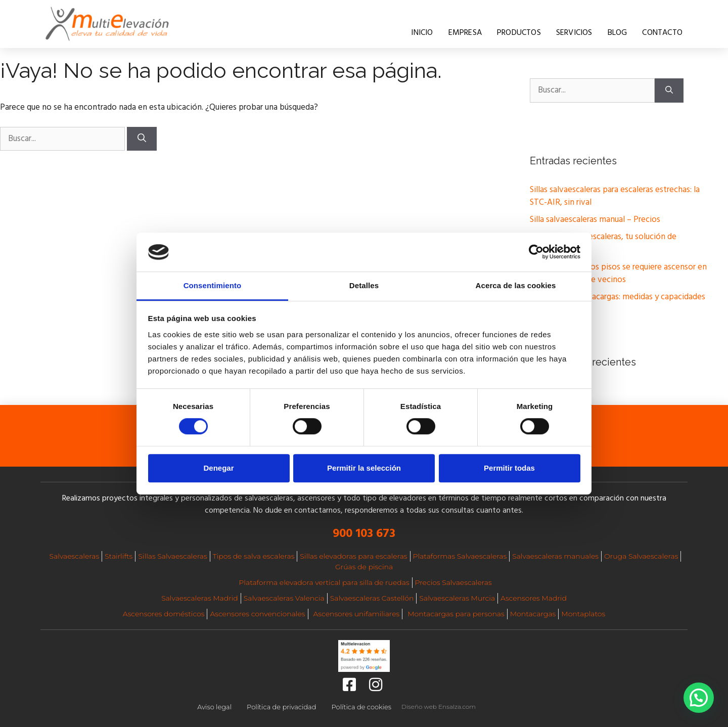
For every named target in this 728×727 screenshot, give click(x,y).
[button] (699, 698)
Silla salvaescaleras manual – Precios (595, 220)
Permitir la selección (364, 468)
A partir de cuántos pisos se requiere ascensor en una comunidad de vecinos (618, 274)
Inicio (422, 33)
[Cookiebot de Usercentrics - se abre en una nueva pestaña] (536, 252)
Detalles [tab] (364, 285)
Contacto (662, 33)
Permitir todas (509, 468)
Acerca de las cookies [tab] (516, 285)
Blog (618, 33)
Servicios (574, 33)
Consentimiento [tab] (213, 285)
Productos (519, 33)
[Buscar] (142, 139)
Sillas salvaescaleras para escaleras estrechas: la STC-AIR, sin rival (615, 196)
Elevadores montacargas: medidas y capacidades (618, 297)
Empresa (465, 33)
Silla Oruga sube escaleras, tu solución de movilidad (603, 243)
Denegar (218, 468)
